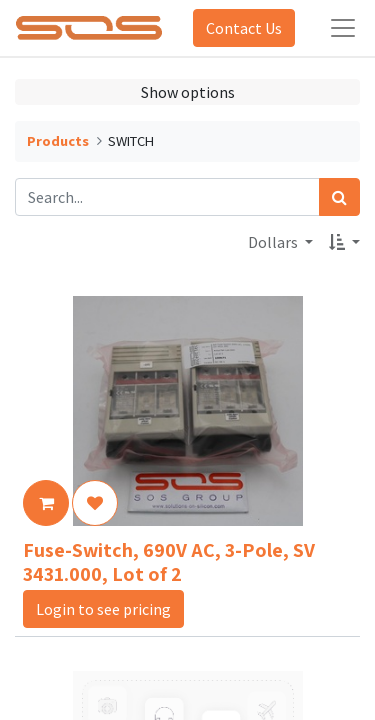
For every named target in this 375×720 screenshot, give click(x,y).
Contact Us (244, 28)
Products (58, 141)
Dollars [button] (274, 242)
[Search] (339, 197)
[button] (344, 242)
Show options (188, 92)
